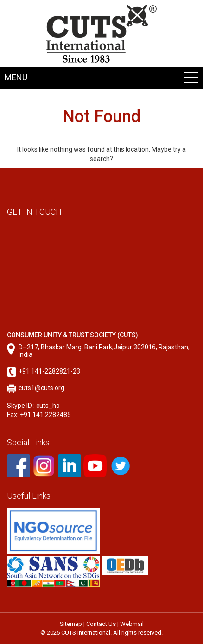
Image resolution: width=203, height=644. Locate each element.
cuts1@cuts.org (41, 388)
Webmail (132, 624)
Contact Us (101, 624)
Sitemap (71, 624)
